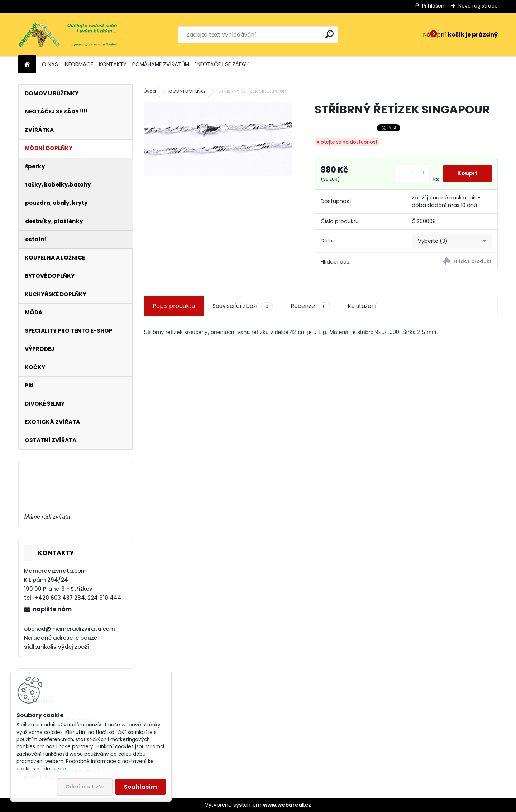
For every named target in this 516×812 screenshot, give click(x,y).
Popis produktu (174, 306)
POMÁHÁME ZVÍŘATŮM (161, 64)
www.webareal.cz (287, 805)
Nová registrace (478, 6)
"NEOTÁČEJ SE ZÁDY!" (222, 64)
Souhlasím (140, 787)
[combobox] (452, 241)
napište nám (52, 609)
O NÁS (50, 64)
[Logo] (68, 35)
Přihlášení (434, 6)
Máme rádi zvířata (47, 517)
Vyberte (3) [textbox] (433, 241)
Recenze (310, 306)
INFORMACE (78, 64)
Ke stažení (362, 306)
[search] (329, 34)
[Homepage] (27, 65)
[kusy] (412, 173)
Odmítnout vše (85, 787)
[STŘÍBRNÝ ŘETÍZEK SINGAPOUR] (218, 139)
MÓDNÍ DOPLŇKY (187, 91)
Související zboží (243, 306)
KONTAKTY (113, 64)
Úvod (150, 91)
